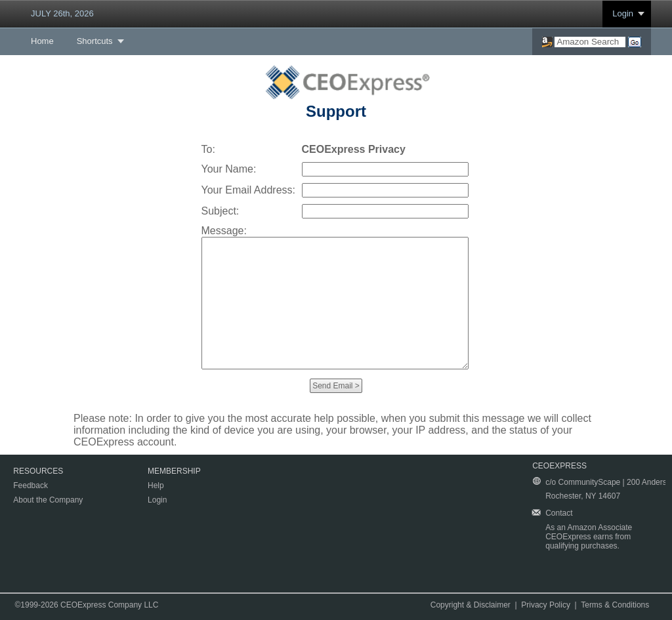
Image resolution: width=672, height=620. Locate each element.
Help (156, 486)
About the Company (48, 500)
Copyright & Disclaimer (471, 605)
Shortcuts (95, 41)
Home (42, 41)
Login (623, 13)
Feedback (31, 486)
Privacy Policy (546, 605)
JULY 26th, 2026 (62, 13)
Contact (559, 513)
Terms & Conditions (615, 605)
